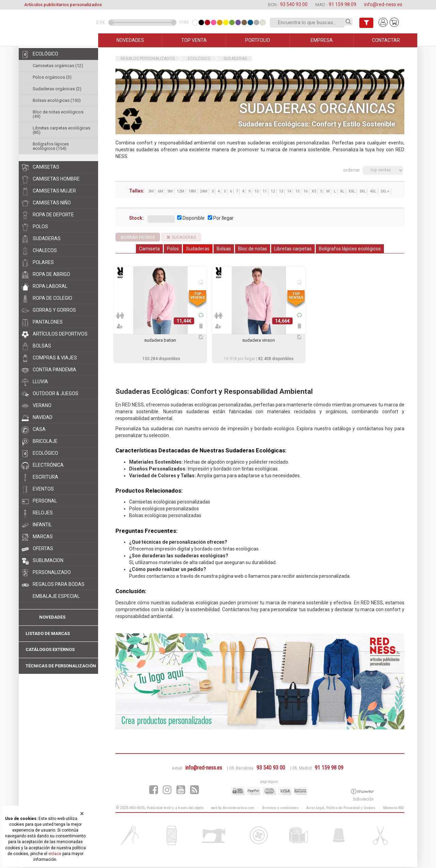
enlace (55, 854)
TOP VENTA (194, 40)
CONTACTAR (386, 40)
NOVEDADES (130, 40)
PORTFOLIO (258, 40)
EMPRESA (322, 40)
